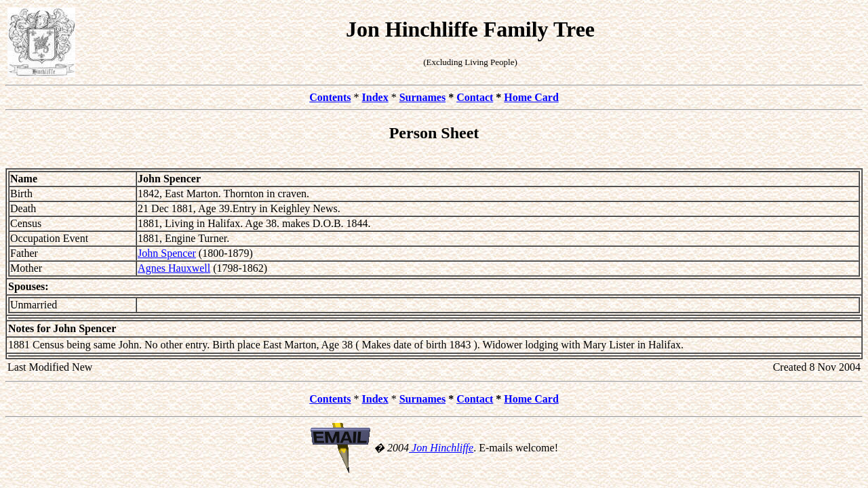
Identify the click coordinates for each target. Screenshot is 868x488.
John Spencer (167, 253)
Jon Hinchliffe (441, 448)
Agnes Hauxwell (174, 268)
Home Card (531, 97)
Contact (475, 97)
